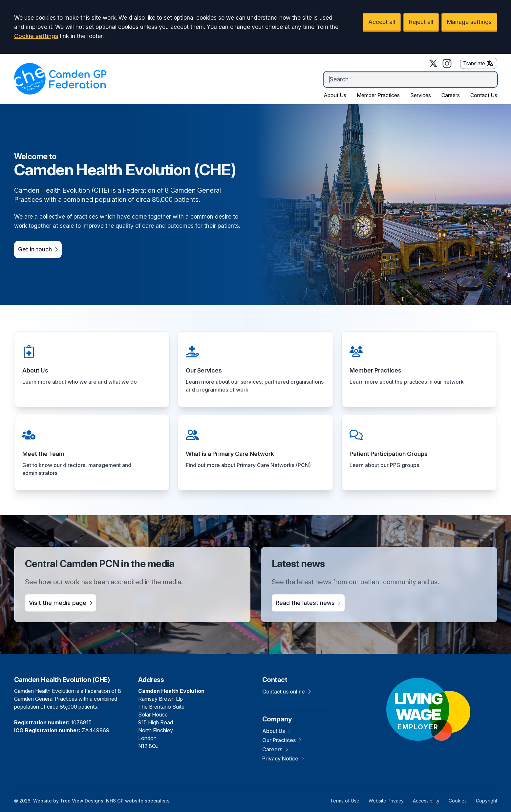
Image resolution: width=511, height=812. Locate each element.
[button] (92, 369)
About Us (335, 95)
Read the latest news (308, 603)
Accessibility (426, 801)
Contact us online (287, 692)
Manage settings (469, 22)
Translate (479, 63)
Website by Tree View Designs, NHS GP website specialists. (102, 801)
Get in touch (38, 249)
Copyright (487, 801)
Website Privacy (386, 801)
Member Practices (378, 95)
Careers (451, 95)
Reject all (421, 22)
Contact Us (484, 95)
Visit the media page (61, 603)
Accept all (382, 22)
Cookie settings (36, 36)
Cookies (458, 801)
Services (421, 95)
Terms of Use (345, 801)
